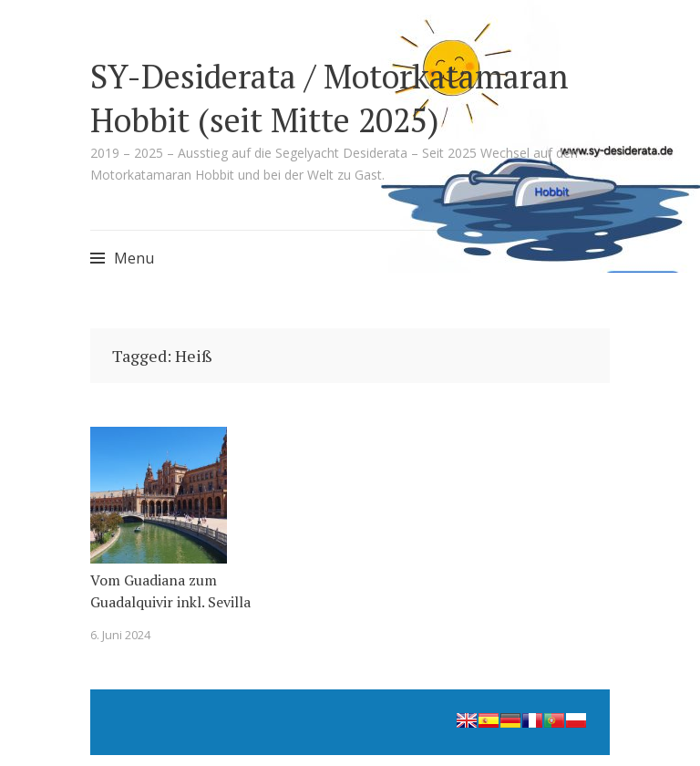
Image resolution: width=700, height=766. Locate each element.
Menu (134, 258)
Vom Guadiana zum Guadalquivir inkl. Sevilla (170, 591)
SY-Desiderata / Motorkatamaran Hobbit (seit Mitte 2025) (329, 98)
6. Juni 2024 (120, 635)
